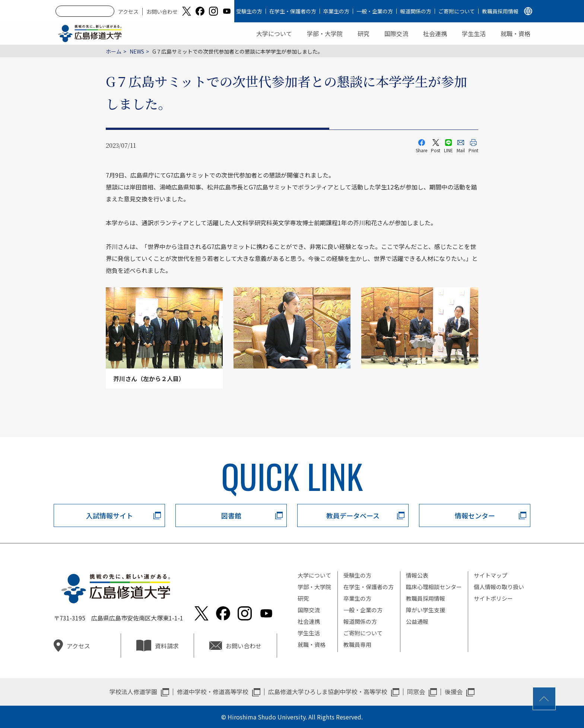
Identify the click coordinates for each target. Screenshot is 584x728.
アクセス (128, 12)
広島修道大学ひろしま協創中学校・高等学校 (328, 692)
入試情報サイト (110, 515)
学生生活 (474, 33)
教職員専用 (357, 644)
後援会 (454, 692)
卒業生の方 (336, 11)
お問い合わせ (162, 12)
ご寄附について (457, 11)
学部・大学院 (325, 33)
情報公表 (417, 575)
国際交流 (396, 33)
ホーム (114, 51)
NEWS (137, 51)
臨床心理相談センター (434, 587)
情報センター (475, 515)
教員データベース (353, 515)
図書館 (231, 515)
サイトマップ (491, 575)
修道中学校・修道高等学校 (213, 692)
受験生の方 (249, 11)
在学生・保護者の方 (293, 11)
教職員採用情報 (500, 11)
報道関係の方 (416, 11)
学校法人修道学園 (133, 692)
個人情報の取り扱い (499, 587)
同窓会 (416, 692)
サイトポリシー (493, 598)
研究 (364, 33)
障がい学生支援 (426, 610)
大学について (274, 33)
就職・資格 (515, 33)
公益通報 (417, 621)
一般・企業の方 (375, 11)
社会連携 (435, 33)
